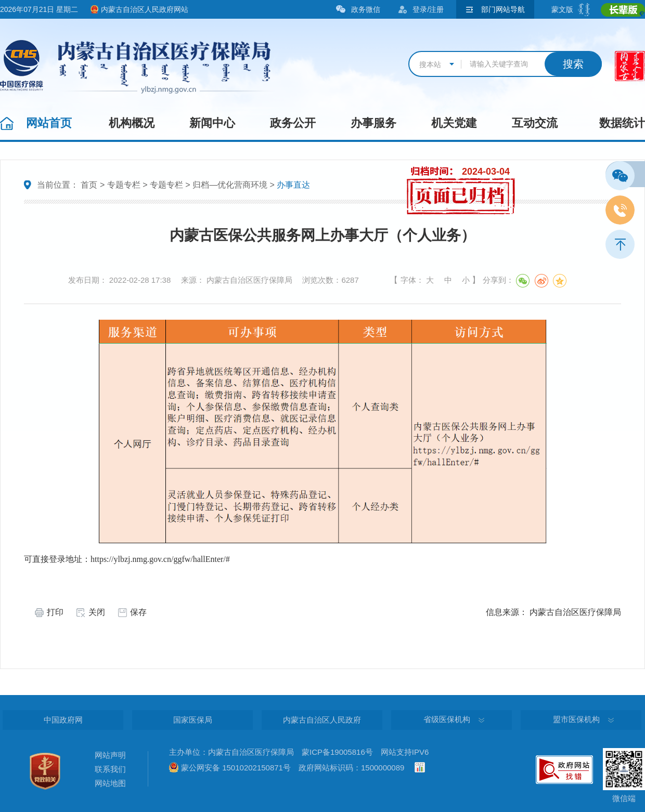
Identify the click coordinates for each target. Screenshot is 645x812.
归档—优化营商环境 (230, 185)
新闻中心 (212, 123)
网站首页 (49, 123)
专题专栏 (124, 185)
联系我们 (110, 769)
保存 (138, 612)
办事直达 (293, 185)
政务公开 (293, 123)
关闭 (97, 612)
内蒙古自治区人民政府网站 (145, 9)
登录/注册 (428, 9)
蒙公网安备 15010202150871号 (236, 768)
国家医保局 (193, 720)
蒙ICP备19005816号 (337, 752)
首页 (89, 185)
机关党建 (454, 123)
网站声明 (110, 755)
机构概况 (132, 123)
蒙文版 (562, 9)
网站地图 (110, 783)
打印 (55, 612)
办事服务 (373, 123)
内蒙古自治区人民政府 (322, 720)
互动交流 (535, 123)
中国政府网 (63, 720)
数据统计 (622, 123)
